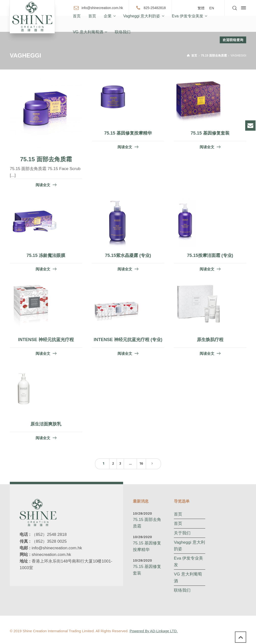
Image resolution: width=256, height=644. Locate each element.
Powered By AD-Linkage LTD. (154, 631)
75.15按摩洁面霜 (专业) (210, 255)
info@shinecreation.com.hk (102, 8)
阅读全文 (43, 185)
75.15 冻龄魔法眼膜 (46, 255)
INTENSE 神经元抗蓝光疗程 (46, 340)
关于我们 (182, 533)
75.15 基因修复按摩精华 (128, 133)
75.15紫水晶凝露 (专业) (128, 255)
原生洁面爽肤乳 (46, 424)
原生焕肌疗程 (210, 340)
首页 (178, 514)
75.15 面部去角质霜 (46, 159)
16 (141, 464)
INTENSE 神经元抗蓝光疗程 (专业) (128, 340)
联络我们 (182, 590)
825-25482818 (155, 8)
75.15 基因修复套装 (210, 133)
